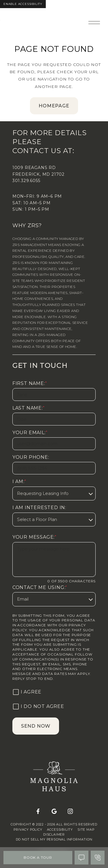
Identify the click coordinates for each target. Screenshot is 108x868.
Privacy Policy (28, 830)
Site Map (86, 830)
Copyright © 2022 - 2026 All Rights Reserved (54, 824)
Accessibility (60, 830)
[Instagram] (70, 812)
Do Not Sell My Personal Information (54, 839)
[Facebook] (38, 812)
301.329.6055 (26, 181)
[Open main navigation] (94, 23)
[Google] (54, 812)
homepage (54, 106)
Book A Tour (38, 857)
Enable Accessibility (23, 4)
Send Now (36, 726)
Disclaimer (54, 835)
